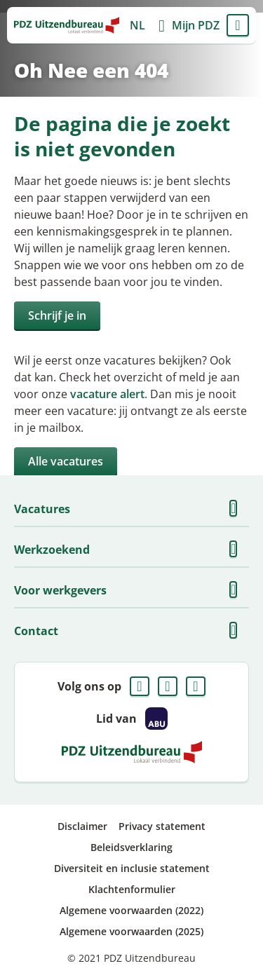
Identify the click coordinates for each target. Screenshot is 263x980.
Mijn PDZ (196, 25)
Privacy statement (162, 826)
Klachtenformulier (132, 889)
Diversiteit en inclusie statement (132, 868)
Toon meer (238, 509)
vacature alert (107, 394)
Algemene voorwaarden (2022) (131, 910)
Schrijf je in (57, 315)
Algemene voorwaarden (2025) (131, 931)
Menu (238, 25)
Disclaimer (82, 826)
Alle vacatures (66, 461)
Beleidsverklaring (131, 847)
